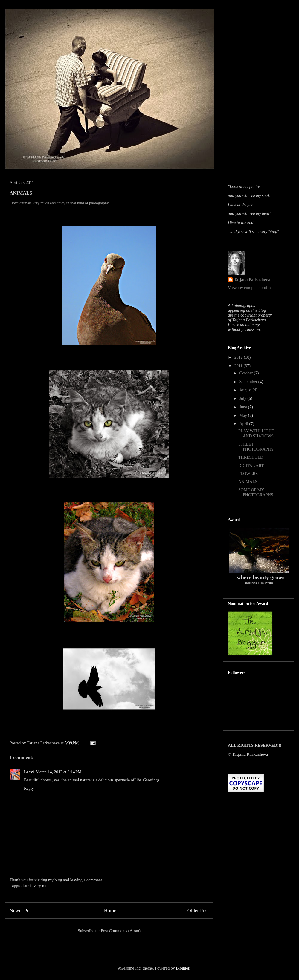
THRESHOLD (251, 457)
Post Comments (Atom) (121, 931)
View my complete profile (250, 288)
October (247, 373)
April (244, 424)
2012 (239, 357)
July (243, 398)
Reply (29, 788)
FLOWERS (248, 474)
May (244, 415)
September (249, 382)
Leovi (29, 772)
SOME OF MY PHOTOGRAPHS (256, 492)
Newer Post (21, 911)
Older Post (198, 911)
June (244, 407)
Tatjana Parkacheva (252, 280)
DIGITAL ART (251, 466)
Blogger (182, 968)
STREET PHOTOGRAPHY (256, 447)
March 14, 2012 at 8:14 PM (58, 772)
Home (110, 911)
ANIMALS (248, 482)
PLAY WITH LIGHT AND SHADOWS (256, 434)
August (246, 390)
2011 (239, 366)
